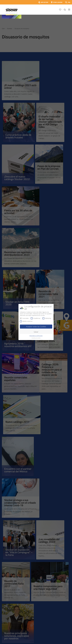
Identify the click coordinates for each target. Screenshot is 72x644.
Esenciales (24, 318)
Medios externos (26, 321)
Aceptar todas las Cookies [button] (36, 327)
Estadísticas (36, 318)
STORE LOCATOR (58, 2)
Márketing (47, 318)
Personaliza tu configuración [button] (36, 336)
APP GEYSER (45, 2)
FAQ (69, 2)
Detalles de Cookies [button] (36, 338)
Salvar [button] (36, 332)
